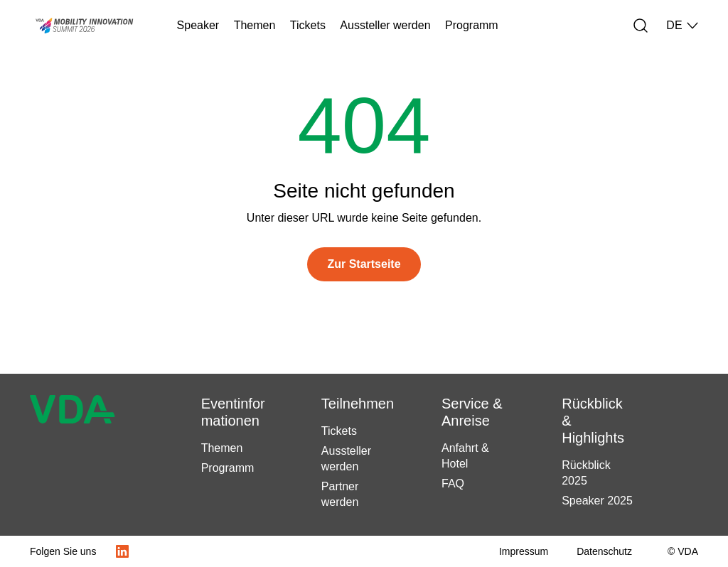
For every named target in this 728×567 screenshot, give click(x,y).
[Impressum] (524, 551)
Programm (472, 25)
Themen (255, 25)
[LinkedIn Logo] (122, 551)
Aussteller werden (385, 25)
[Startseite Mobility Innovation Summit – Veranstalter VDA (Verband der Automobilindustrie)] (77, 26)
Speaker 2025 (597, 501)
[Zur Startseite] (364, 264)
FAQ (453, 484)
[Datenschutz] (604, 551)
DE (682, 26)
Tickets (308, 25)
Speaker (198, 25)
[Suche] (641, 26)
